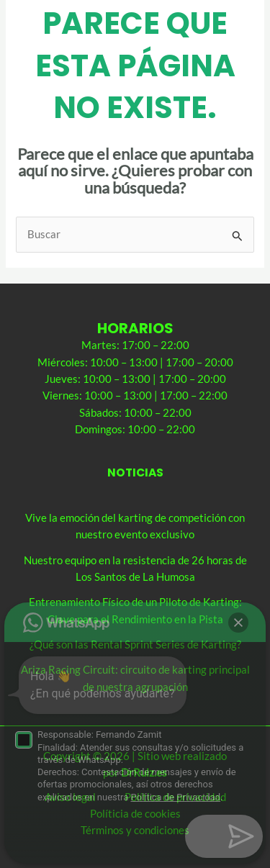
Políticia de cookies (135, 814)
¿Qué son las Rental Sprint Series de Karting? (135, 645)
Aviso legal (70, 797)
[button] (238, 836)
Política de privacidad (175, 797)
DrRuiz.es (144, 773)
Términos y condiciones (135, 830)
